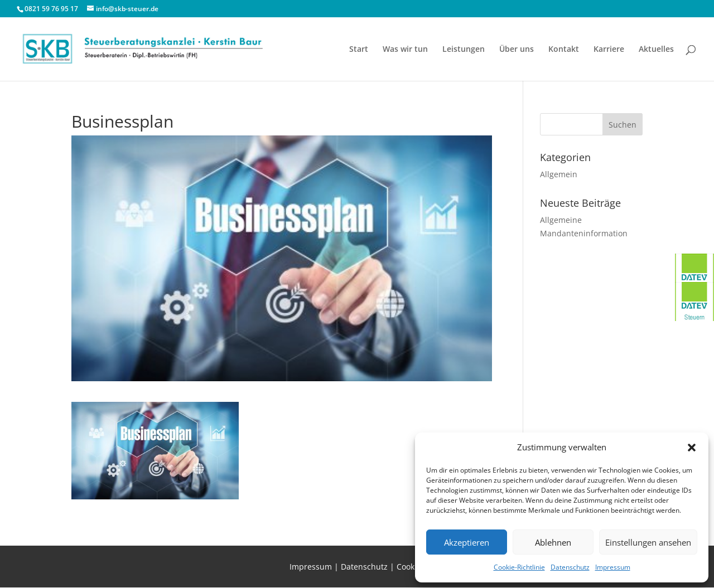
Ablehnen (553, 542)
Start (359, 50)
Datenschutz (570, 567)
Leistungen (464, 50)
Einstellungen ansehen (648, 542)
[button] (692, 448)
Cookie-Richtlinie (519, 567)
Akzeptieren (467, 542)
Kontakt (564, 50)
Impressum (613, 567)
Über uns (517, 50)
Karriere (609, 50)
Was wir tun (405, 50)
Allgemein (559, 174)
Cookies (411, 567)
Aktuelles (656, 50)
